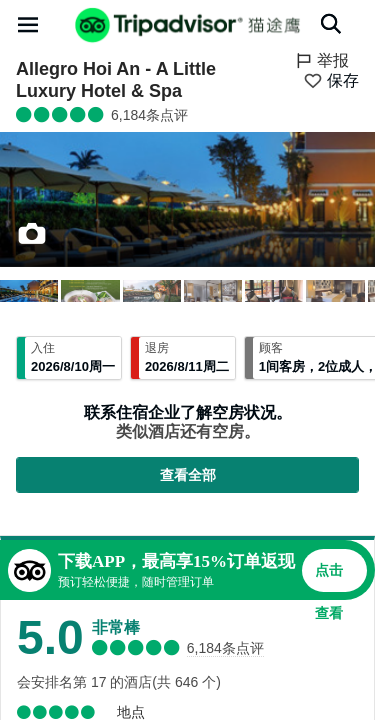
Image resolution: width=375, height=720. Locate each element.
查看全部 (188, 475)
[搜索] (331, 24)
